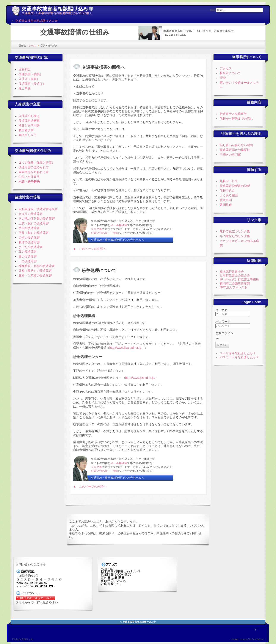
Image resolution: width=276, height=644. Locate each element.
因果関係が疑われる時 (34, 172)
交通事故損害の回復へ (103, 67)
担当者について (230, 73)
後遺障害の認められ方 (34, 167)
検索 (213, 10)
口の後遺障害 (28, 261)
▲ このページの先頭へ (90, 249)
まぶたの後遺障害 (31, 247)
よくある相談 (229, 195)
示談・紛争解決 (29, 181)
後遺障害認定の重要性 (235, 150)
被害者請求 (26, 130)
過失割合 (25, 69)
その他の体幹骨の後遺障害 (37, 219)
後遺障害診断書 (29, 121)
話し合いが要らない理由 (236, 145)
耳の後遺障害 (28, 252)
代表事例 (226, 200)
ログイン (222, 345)
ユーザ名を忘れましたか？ (238, 353)
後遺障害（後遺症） (32, 84)
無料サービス (229, 181)
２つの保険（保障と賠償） (37, 163)
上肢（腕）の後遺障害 (34, 223)
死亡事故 (25, 88)
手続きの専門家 (230, 155)
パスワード (223, 322)
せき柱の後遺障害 (31, 214)
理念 (223, 78)
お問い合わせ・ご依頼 (105, 233)
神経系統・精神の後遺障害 (37, 266)
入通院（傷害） (29, 79)
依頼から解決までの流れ (236, 119)
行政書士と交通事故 (233, 114)
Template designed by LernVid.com (247, 639)
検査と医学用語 (29, 125)
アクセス (226, 68)
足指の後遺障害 (29, 238)
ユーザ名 (221, 310)
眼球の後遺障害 (29, 242)
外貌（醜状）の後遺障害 (35, 271)
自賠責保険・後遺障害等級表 (38, 209)
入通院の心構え (29, 116)
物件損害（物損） (31, 74)
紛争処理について (99, 270)
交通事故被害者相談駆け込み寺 (36, 21)
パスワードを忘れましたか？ (239, 357)
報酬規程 (226, 205)
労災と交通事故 (29, 177)
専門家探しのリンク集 (235, 236)
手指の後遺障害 (29, 228)
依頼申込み (227, 191)
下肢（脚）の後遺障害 (34, 233)
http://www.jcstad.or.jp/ (140, 378)
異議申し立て (28, 135)
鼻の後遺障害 (28, 256)
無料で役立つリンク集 (235, 231)
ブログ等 (96, 229)
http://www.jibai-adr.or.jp (125, 348)
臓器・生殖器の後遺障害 (35, 275)
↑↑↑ (255, 629)
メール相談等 (119, 225)
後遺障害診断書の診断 (235, 186)
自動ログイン (224, 333)
